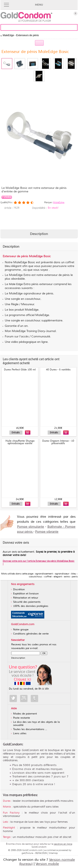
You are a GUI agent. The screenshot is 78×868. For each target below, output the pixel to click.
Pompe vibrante (47, 532)
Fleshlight (9, 828)
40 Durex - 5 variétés (58, 370)
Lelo (6, 822)
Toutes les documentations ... (30, 729)
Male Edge (16, 284)
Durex (7, 801)
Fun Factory (11, 813)
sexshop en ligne (63, 844)
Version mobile (47, 864)
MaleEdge (59, 202)
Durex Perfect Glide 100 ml (20, 370)
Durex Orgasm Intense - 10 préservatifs (58, 442)
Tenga (7, 837)
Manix (7, 807)
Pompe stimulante (31, 527)
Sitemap (53, 853)
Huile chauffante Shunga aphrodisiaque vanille (20, 442)
